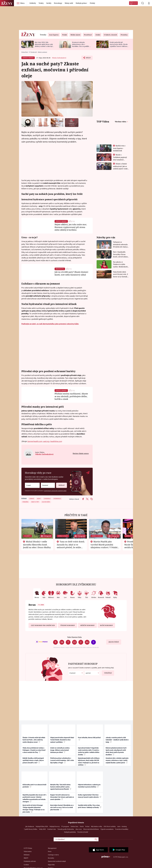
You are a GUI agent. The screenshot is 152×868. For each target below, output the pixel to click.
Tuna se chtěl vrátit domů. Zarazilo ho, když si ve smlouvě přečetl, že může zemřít (71, 546)
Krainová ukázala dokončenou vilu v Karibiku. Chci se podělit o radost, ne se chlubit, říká (81, 45)
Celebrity (33, 3)
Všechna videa (121, 122)
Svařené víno (52, 829)
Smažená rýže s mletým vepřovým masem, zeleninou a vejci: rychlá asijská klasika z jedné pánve (117, 760)
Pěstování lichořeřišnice (91, 829)
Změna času (74, 826)
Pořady (92, 3)
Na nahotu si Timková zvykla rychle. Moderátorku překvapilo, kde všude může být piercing (121, 264)
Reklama (27, 855)
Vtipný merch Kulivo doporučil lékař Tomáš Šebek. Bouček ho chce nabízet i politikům (62, 740)
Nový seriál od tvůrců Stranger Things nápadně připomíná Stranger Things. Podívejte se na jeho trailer (34, 809)
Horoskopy (58, 3)
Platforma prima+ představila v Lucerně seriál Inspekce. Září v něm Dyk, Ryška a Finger (62, 760)
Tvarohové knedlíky (122, 829)
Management (52, 848)
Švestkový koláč (83, 832)
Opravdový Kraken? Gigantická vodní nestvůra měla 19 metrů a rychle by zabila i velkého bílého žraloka (89, 751)
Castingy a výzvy (53, 855)
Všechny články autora (81, 453)
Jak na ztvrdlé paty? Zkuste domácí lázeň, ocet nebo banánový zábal (71, 273)
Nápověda (51, 865)
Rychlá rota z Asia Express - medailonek (119, 148)
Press (50, 851)
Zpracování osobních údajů (57, 861)
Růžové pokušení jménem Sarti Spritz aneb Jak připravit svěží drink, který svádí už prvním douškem (116, 751)
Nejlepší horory (55, 826)
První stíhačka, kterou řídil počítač (89, 739)
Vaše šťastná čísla (74, 637)
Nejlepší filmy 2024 (42, 826)
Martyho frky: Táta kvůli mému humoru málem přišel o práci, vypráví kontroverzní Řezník (61, 787)
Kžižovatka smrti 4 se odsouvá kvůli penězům (34, 786)
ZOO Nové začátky (110, 826)
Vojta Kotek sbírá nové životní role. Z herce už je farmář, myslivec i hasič (120, 274)
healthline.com (56, 441)
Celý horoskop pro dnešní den (43, 625)
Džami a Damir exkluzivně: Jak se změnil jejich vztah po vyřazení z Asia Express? (120, 169)
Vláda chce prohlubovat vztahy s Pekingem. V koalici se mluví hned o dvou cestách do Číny (34, 750)
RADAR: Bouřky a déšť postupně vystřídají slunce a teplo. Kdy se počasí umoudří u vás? (33, 760)
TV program (65, 826)
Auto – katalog (122, 826)
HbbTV (26, 858)
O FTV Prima (28, 848)
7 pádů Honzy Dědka (31, 829)
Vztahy (41, 3)
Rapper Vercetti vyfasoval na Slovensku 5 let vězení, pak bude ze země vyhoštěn (62, 797)
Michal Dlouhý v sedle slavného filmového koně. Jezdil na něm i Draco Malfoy (37, 544)
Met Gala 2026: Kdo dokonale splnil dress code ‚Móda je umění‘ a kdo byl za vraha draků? (44, 45)
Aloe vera (79, 829)
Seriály (49, 3)
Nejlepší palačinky (70, 832)
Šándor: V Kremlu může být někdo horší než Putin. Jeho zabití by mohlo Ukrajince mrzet (34, 740)
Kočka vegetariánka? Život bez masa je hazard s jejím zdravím (90, 796)
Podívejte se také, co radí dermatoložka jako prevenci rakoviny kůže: (50, 324)
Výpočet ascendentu (107, 829)
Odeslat (60, 484)
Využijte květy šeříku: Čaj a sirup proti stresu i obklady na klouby (90, 806)
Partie (82, 826)
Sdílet (88, 58)
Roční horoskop (106, 625)
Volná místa (28, 851)
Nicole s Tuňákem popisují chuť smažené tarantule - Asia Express (120, 160)
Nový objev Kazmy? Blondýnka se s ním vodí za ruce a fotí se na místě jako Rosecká (62, 807)
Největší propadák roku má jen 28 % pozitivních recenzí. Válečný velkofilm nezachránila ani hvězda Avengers (34, 798)
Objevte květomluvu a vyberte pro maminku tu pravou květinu (89, 786)
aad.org (46, 441)
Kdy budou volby (97, 826)
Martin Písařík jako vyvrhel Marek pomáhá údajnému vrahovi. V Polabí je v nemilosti (104, 546)
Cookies (26, 865)
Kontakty (51, 858)
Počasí (87, 826)
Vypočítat (107, 672)
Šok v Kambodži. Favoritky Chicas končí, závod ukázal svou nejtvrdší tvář (121, 254)
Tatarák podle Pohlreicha (66, 829)
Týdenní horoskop (68, 625)
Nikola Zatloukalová (59, 58)
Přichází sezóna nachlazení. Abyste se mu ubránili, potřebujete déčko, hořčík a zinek (71, 396)
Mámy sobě (69, 3)
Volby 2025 (42, 829)
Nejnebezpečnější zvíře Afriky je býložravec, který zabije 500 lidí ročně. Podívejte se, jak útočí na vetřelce (89, 762)
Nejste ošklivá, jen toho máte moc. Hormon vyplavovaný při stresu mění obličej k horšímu (71, 227)
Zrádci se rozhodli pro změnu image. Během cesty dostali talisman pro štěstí (60, 750)
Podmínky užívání (30, 861)
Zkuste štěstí (114, 642)
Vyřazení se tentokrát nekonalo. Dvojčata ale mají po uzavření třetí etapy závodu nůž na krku (121, 244)
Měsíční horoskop (87, 625)
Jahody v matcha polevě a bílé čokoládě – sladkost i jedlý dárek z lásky (117, 740)
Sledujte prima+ (81, 3)
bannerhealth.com (35, 441)
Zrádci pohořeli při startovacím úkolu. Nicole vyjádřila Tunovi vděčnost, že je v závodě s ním (119, 45)
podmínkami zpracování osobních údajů (55, 491)
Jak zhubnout (30, 826)
